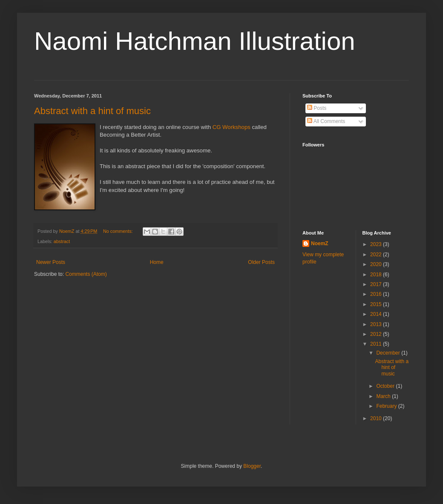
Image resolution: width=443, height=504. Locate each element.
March (384, 396)
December (389, 353)
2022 (377, 255)
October (386, 386)
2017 (377, 284)
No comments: (119, 231)
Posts (317, 108)
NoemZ (320, 243)
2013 (377, 324)
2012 (377, 334)
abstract (62, 241)
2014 (377, 314)
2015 (377, 304)
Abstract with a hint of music (92, 111)
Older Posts (261, 262)
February (387, 406)
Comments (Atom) (86, 274)
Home (157, 262)
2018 (377, 275)
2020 (377, 264)
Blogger (252, 466)
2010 (377, 418)
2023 (377, 244)
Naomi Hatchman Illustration (195, 41)
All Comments (326, 121)
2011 (377, 344)
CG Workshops (232, 127)
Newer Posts (51, 262)
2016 (377, 294)
